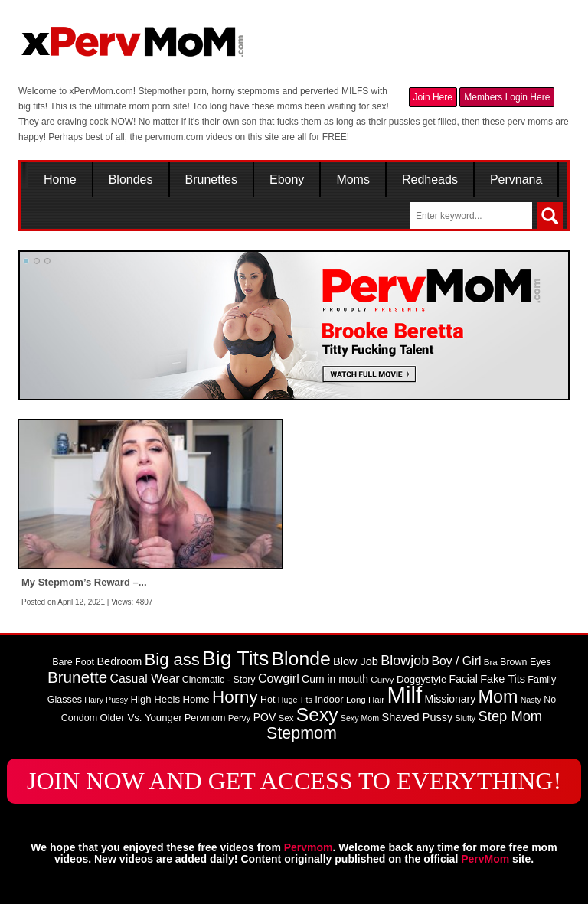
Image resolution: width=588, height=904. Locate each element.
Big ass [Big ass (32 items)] (172, 659)
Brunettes (211, 180)
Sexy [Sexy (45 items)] (317, 715)
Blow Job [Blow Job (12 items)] (356, 661)
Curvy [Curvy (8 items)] (382, 680)
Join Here (433, 97)
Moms (353, 180)
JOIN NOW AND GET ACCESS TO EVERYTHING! (294, 781)
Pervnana (516, 180)
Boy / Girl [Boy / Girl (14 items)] (457, 661)
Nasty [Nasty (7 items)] (531, 700)
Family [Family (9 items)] (542, 680)
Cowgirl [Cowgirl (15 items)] (279, 678)
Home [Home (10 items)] (196, 699)
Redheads (430, 180)
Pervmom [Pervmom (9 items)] (205, 718)
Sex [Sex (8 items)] (286, 718)
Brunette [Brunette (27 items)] (77, 677)
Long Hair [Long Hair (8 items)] (365, 700)
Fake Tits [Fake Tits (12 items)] (503, 679)
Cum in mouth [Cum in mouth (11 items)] (335, 679)
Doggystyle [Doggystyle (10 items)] (421, 679)
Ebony (287, 180)
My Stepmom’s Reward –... (84, 582)
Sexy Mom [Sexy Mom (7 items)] (360, 718)
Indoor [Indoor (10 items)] (329, 699)
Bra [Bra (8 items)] (491, 662)
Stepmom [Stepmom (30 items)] (302, 733)
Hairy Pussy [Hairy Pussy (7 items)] (106, 700)
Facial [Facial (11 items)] (464, 679)
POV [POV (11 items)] (265, 717)
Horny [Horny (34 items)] (235, 697)
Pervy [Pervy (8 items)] (240, 718)
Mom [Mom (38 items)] (498, 697)
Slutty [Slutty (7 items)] (466, 718)
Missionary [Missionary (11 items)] (451, 699)
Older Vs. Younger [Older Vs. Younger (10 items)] (140, 718)
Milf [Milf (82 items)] (405, 695)
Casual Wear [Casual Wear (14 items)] (145, 679)
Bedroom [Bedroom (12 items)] (119, 661)
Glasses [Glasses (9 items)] (65, 700)
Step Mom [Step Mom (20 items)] (511, 716)
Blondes (131, 180)
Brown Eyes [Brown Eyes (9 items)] (526, 662)
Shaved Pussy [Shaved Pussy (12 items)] (418, 717)
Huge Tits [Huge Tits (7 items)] (295, 700)
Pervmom (309, 847)
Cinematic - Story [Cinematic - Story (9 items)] (219, 680)
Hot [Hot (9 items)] (268, 700)
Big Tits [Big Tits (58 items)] (235, 658)
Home (60, 180)
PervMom (485, 859)
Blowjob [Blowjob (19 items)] (405, 661)
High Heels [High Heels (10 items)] (155, 699)
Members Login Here (507, 97)
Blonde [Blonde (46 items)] (301, 659)
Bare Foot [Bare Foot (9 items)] (73, 662)
